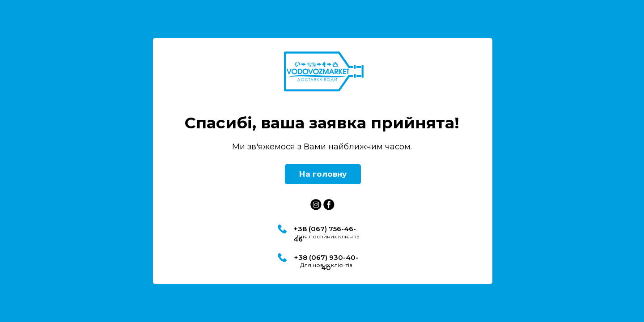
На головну (323, 174)
